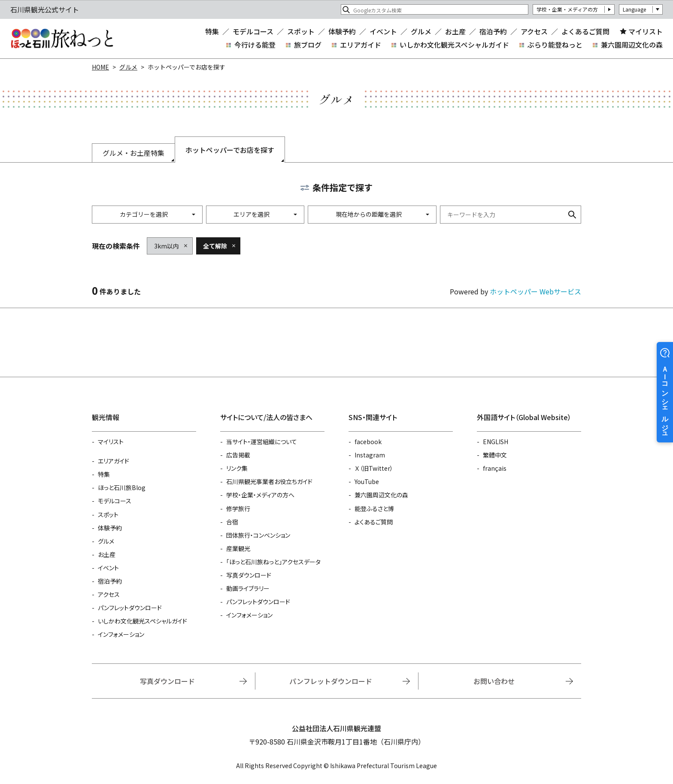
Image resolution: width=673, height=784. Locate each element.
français (495, 468)
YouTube (367, 481)
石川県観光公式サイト (62, 39)
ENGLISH (496, 442)
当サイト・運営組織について (262, 442)
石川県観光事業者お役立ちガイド (269, 481)
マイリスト (646, 31)
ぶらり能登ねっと (555, 45)
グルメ (421, 31)
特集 (212, 31)
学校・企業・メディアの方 (567, 9)
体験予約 (342, 31)
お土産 (455, 31)
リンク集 (237, 468)
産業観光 (238, 548)
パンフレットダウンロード (130, 608)
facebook (368, 442)
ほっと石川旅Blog (122, 487)
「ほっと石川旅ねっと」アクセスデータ (273, 562)
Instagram (370, 455)
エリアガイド (361, 45)
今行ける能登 (255, 45)
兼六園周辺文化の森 (632, 45)
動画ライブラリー (248, 588)
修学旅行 (238, 509)
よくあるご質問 (585, 31)
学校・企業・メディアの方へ (260, 495)
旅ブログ (308, 45)
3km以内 (167, 246)
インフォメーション (121, 634)
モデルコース (253, 31)
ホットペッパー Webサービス (535, 291)
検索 (572, 215)
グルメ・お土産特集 (133, 153)
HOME (100, 67)
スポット (301, 31)
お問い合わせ (494, 681)
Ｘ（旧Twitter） (374, 468)
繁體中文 (495, 455)
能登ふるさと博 (374, 509)
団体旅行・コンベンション (258, 535)
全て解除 (215, 246)
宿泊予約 (493, 31)
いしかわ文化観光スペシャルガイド (454, 45)
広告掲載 (238, 455)
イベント (383, 31)
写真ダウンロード (249, 575)
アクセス (534, 31)
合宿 (232, 522)
